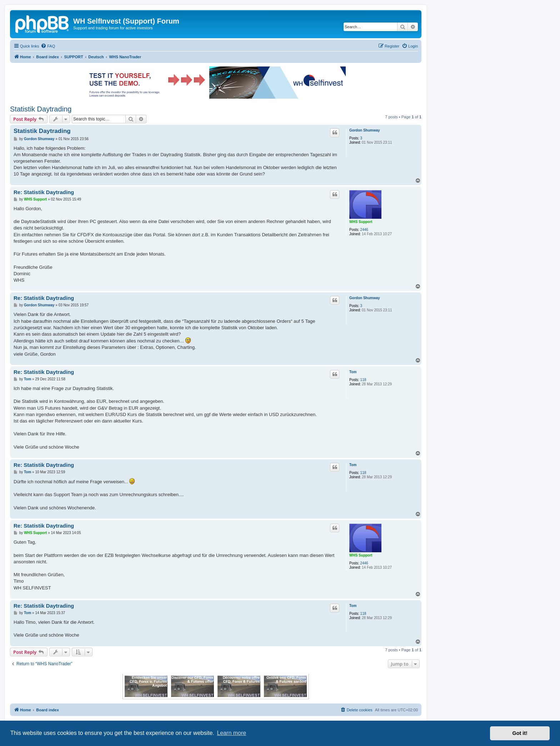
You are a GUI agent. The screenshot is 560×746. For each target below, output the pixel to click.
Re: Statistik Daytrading (44, 192)
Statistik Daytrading (41, 109)
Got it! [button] (520, 733)
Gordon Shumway (365, 130)
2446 (364, 230)
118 (363, 380)
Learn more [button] (231, 733)
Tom (353, 372)
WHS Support (361, 222)
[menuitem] (48, 46)
